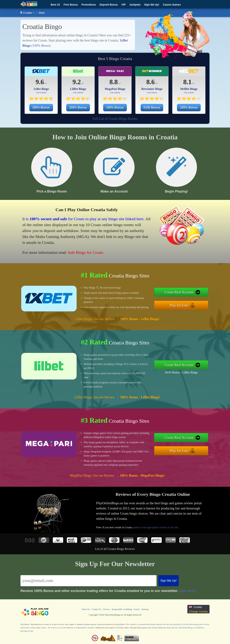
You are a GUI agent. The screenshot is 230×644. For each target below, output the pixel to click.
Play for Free (179, 305)
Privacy (107, 609)
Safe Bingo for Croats (85, 252)
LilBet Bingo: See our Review (95, 397)
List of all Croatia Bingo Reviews (115, 549)
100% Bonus (41, 108)
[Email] (89, 581)
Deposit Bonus (109, 5)
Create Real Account (179, 292)
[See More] (188, 591)
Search (137, 609)
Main (42, 13)
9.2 (77, 82)
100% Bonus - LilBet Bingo (181, 372)
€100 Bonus (152, 108)
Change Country (198, 612)
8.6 (151, 82)
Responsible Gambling (122, 609)
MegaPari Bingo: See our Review (92, 475)
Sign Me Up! (152, 5)
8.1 (187, 82)
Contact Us (97, 609)
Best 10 (55, 5)
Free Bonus (71, 5)
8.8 (114, 82)
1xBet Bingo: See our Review (95, 319)
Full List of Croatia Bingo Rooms (115, 119)
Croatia (28, 13)
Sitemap (145, 609)
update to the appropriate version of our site (155, 527)
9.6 (40, 82)
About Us (86, 609)
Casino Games (172, 5)
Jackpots (135, 5)
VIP (124, 5)
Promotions (89, 5)
